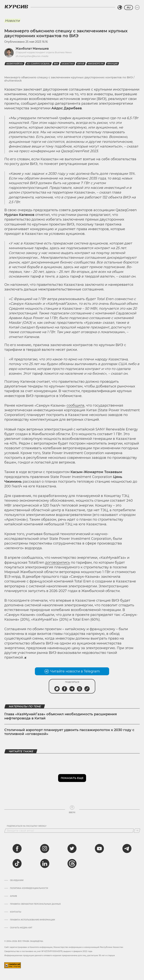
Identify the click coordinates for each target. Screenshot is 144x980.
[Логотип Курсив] (16, 7)
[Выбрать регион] (120, 8)
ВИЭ (56, 64)
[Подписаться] (137, 831)
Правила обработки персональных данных (35, 904)
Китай (81, 64)
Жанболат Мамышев (32, 49)
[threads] (72, 864)
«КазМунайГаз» (15, 64)
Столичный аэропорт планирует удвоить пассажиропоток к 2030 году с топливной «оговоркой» (69, 732)
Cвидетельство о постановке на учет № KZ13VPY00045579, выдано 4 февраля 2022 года (48, 951)
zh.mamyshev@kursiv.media (32, 56)
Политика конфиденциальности (29, 888)
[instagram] (45, 848)
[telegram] (127, 848)
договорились (58, 563)
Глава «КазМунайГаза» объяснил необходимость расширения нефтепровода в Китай (61, 716)
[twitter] (72, 848)
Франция (112, 64)
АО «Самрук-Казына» (38, 64)
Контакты (16, 912)
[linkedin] (45, 864)
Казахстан (68, 64)
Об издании (17, 880)
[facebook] (17, 848)
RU (129, 8)
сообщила (75, 405)
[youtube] (99, 848)
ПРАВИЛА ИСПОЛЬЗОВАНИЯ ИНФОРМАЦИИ (32, 920)
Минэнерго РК (96, 64)
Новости (12, 21)
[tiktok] (17, 864)
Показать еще (72, 778)
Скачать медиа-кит (21, 928)
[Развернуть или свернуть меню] (137, 8)
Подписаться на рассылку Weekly (27, 826)
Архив (13, 896)
